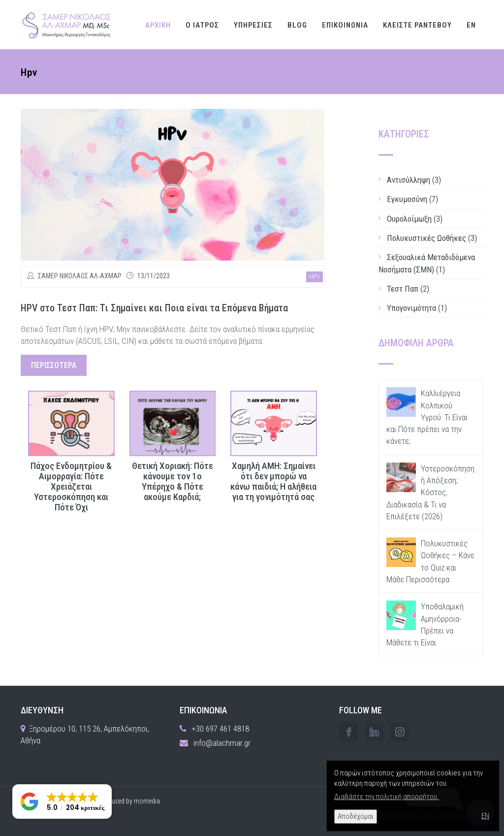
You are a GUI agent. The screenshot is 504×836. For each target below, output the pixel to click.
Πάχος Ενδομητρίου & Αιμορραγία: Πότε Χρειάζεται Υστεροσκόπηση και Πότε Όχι (71, 487)
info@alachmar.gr (222, 743)
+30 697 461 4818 (220, 729)
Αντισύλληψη (409, 180)
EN (471, 25)
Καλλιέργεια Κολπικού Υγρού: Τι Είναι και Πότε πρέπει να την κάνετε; (427, 417)
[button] (62, 802)
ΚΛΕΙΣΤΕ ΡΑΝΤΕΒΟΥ (417, 25)
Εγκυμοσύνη (407, 199)
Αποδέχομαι (356, 816)
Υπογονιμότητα (411, 308)
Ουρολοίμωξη (409, 219)
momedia (147, 801)
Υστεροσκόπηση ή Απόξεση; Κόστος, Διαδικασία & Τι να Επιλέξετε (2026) (430, 492)
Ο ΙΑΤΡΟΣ (202, 25)
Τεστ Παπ (403, 289)
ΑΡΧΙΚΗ (158, 25)
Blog (297, 25)
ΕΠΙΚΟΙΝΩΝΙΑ (345, 25)
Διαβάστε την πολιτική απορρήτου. (387, 797)
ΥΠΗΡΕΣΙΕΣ (253, 25)
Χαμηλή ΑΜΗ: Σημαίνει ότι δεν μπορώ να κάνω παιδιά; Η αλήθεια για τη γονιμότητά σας (273, 482)
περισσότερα (54, 365)
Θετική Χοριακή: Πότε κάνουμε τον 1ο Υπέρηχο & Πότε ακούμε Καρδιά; (173, 482)
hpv (315, 277)
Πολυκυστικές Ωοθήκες (426, 238)
